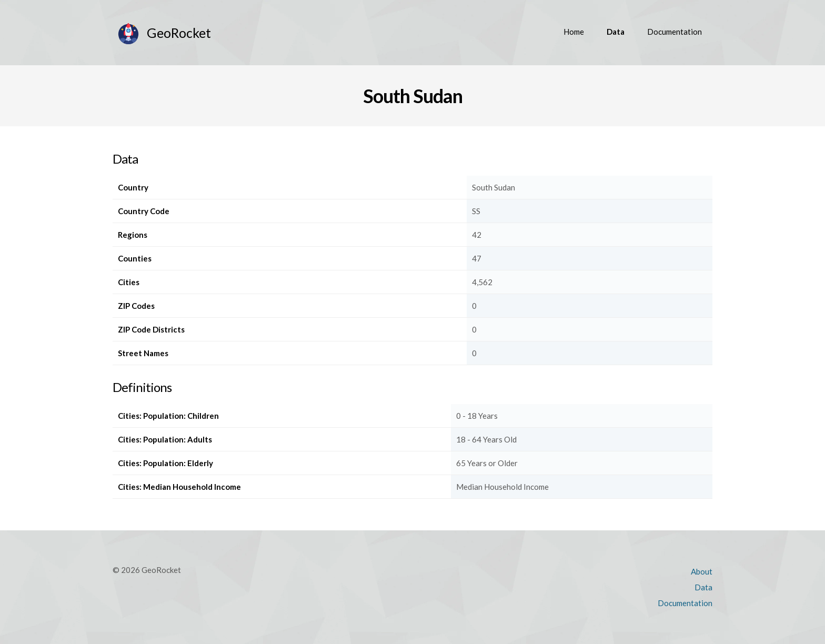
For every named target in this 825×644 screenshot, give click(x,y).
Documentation (675, 32)
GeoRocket (179, 33)
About (702, 571)
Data (616, 32)
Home (574, 32)
